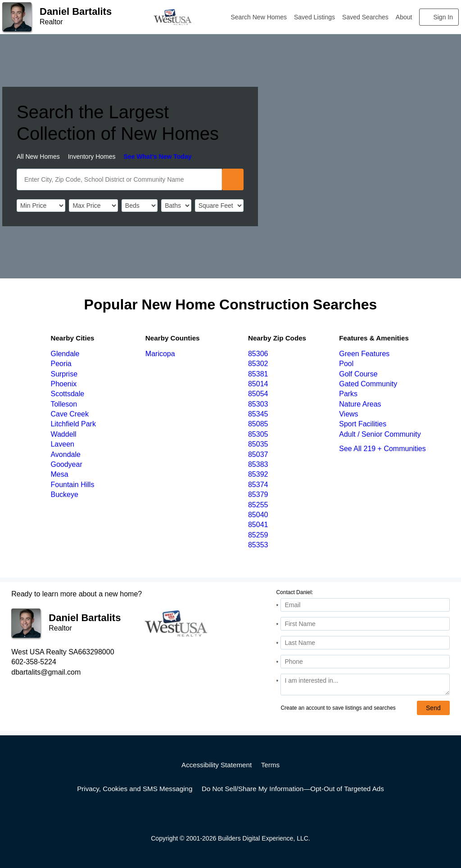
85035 (258, 444)
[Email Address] (365, 605)
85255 (258, 505)
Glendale (65, 354)
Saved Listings (314, 17)
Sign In (443, 17)
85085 (258, 424)
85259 (258, 535)
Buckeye (64, 494)
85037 (258, 454)
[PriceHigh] (93, 206)
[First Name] (365, 624)
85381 (258, 374)
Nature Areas (360, 404)
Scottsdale (67, 394)
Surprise (64, 374)
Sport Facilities (363, 424)
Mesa (59, 474)
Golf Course (358, 374)
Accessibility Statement (217, 765)
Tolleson (64, 404)
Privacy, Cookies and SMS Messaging (135, 789)
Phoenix (63, 384)
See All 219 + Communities (382, 449)
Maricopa (160, 354)
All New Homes (38, 157)
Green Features (364, 354)
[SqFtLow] (219, 206)
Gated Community (368, 384)
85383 (258, 464)
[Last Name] (365, 643)
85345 (258, 414)
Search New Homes (259, 17)
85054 (258, 394)
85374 (258, 485)
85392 (258, 474)
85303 (258, 404)
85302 (258, 364)
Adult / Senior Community (380, 434)
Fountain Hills (72, 485)
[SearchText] (119, 179)
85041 (258, 525)
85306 (258, 354)
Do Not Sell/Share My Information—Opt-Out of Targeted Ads (293, 789)
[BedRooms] (140, 206)
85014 (258, 384)
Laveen (62, 444)
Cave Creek (69, 414)
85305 (258, 434)
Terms (270, 765)
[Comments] (365, 685)
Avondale (65, 454)
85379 (258, 494)
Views (348, 414)
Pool (346, 364)
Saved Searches (365, 17)
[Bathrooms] (176, 206)
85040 (258, 515)
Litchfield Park (73, 424)
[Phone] (365, 662)
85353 (258, 545)
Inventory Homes (92, 157)
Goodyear (66, 464)
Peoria (61, 364)
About (404, 17)
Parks (348, 394)
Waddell (63, 434)
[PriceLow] (41, 206)
